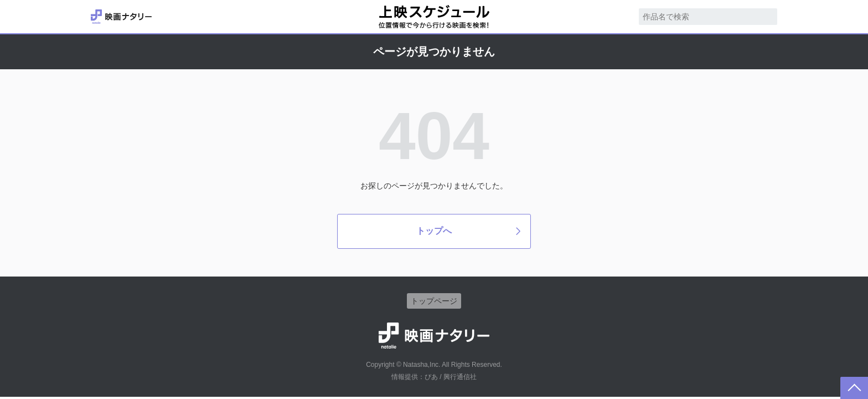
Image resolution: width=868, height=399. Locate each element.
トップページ (434, 301)
